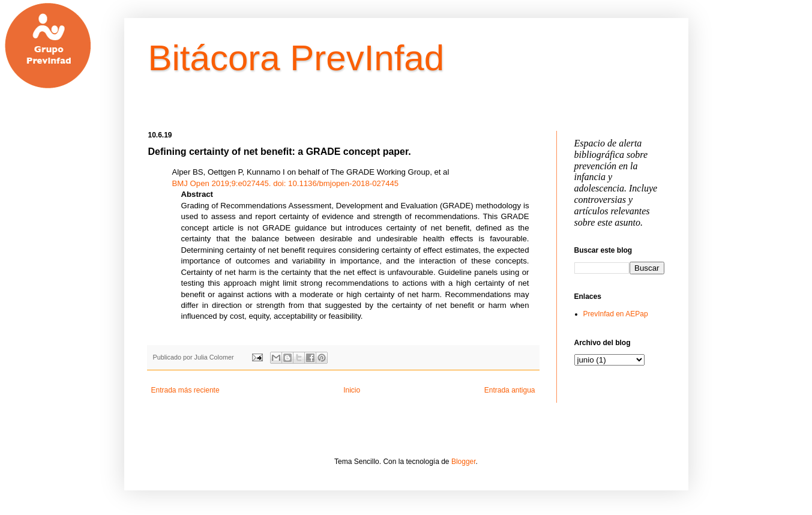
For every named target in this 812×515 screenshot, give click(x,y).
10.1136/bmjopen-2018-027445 (336, 183)
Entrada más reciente (185, 390)
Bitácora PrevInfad (296, 58)
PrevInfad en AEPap (616, 314)
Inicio (352, 390)
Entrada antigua (510, 390)
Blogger (464, 462)
